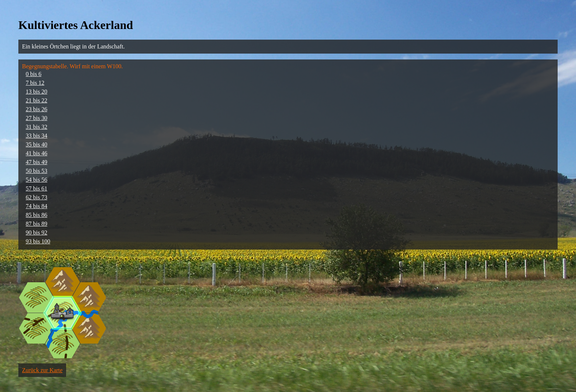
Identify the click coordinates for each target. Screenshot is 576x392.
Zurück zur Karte (42, 370)
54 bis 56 (37, 180)
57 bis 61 (37, 188)
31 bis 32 (37, 127)
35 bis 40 (37, 144)
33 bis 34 (37, 136)
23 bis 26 (37, 109)
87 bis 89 (37, 224)
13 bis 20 (37, 92)
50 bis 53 (37, 171)
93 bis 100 (38, 241)
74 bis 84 (37, 206)
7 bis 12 (35, 83)
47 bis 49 (37, 162)
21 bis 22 (37, 100)
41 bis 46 (37, 153)
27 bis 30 (37, 118)
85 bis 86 (37, 215)
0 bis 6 (34, 74)
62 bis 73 (37, 197)
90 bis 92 (37, 233)
